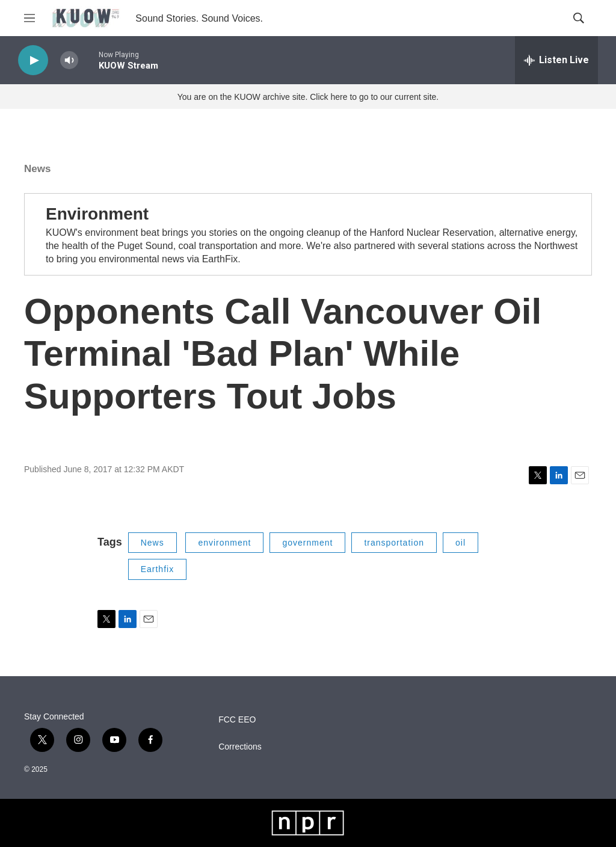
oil (460, 543)
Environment (97, 214)
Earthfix (157, 569)
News (37, 169)
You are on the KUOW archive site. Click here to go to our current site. (308, 97)
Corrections (240, 747)
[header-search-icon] (579, 18)
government (307, 543)
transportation (394, 543)
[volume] (69, 60)
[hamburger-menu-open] (29, 18)
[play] (33, 60)
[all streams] (556, 60)
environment (224, 543)
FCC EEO (237, 720)
